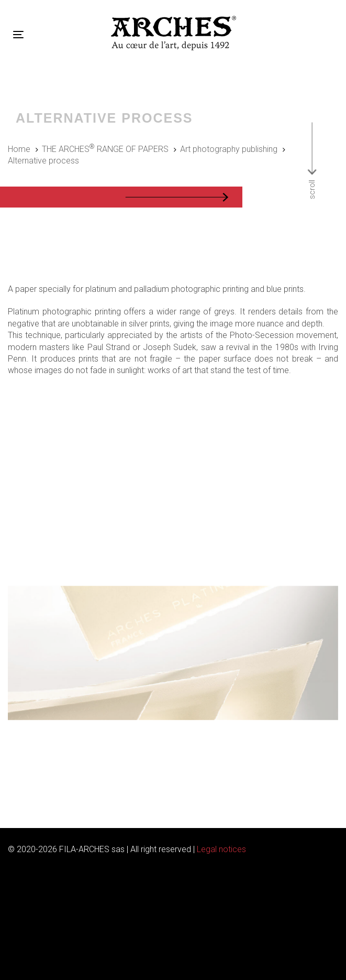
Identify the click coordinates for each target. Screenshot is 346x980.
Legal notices (221, 849)
